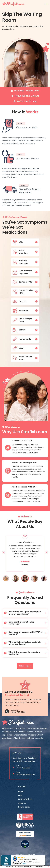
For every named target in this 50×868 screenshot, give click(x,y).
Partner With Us (25, 799)
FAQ (20, 795)
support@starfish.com (26, 775)
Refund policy (24, 807)
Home (21, 791)
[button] (25, 613)
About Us (22, 803)
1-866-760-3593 (18, 712)
